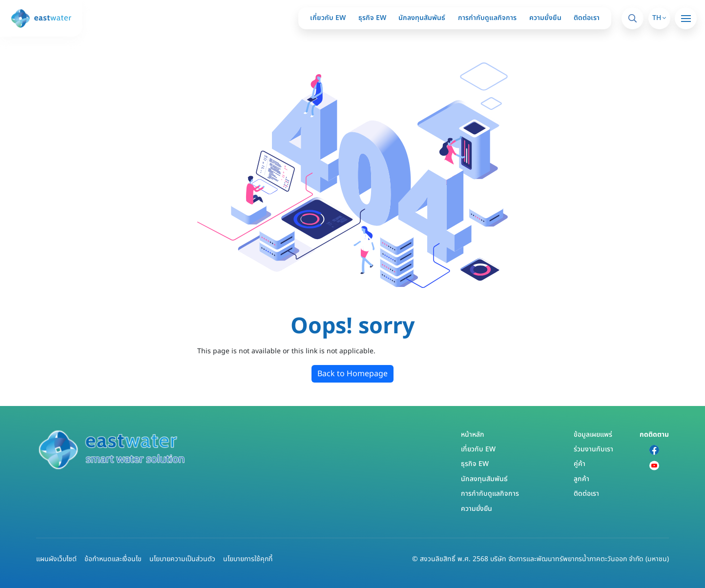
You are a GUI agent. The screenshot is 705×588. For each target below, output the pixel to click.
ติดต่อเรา (587, 18)
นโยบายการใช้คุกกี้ (248, 559)
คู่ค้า (580, 464)
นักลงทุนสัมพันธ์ (422, 18)
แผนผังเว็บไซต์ (56, 559)
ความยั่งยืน (545, 18)
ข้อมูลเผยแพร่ (593, 435)
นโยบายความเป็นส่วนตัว (182, 559)
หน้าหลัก (473, 435)
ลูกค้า (581, 479)
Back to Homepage (352, 374)
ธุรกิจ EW (372, 18)
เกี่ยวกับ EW (328, 18)
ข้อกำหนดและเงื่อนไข (113, 559)
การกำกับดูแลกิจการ (487, 18)
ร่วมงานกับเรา (593, 449)
